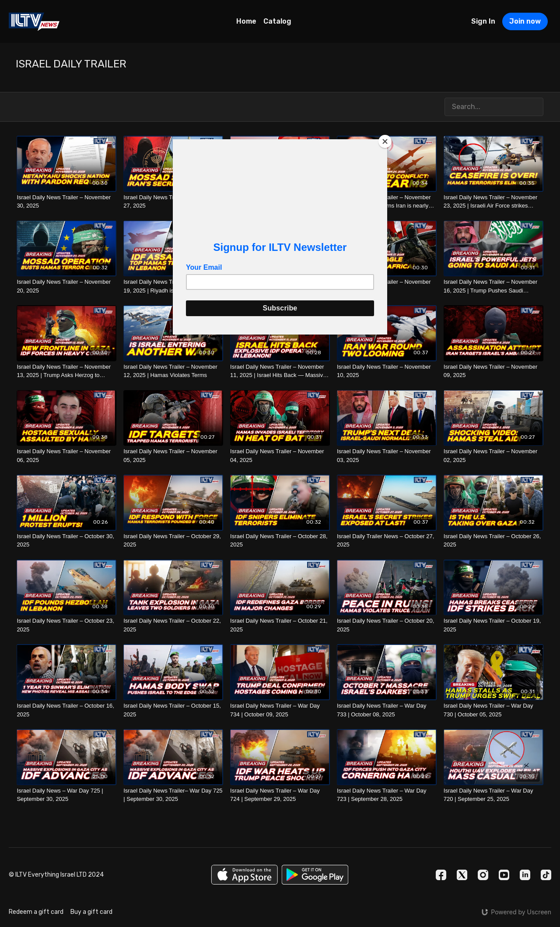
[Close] (385, 141)
